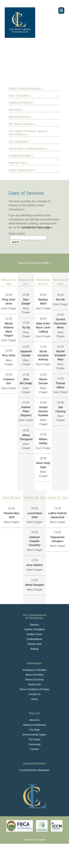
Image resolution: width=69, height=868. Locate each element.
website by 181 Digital (34, 840)
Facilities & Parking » (21, 103)
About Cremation (34, 675)
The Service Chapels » (22, 124)
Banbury (34, 625)
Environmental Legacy (34, 735)
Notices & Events (34, 680)
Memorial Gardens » (21, 117)
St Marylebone (34, 639)
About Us (34, 720)
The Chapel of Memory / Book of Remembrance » (28, 133)
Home (34, 699)
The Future (34, 740)
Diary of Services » (20, 96)
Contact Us (34, 694)
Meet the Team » (19, 163)
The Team (34, 730)
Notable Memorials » (21, 156)
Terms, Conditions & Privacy (35, 689)
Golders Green (35, 634)
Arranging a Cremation (34, 670)
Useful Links (34, 684)
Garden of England (34, 629)
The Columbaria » (19, 142)
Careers (34, 749)
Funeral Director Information (34, 770)
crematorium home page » (37, 227)
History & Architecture (34, 725)
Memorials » (16, 110)
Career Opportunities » (22, 170)
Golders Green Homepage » (26, 88)
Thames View (35, 644)
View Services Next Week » (34, 263)
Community (34, 744)
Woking (34, 649)
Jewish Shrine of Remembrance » (29, 149)
